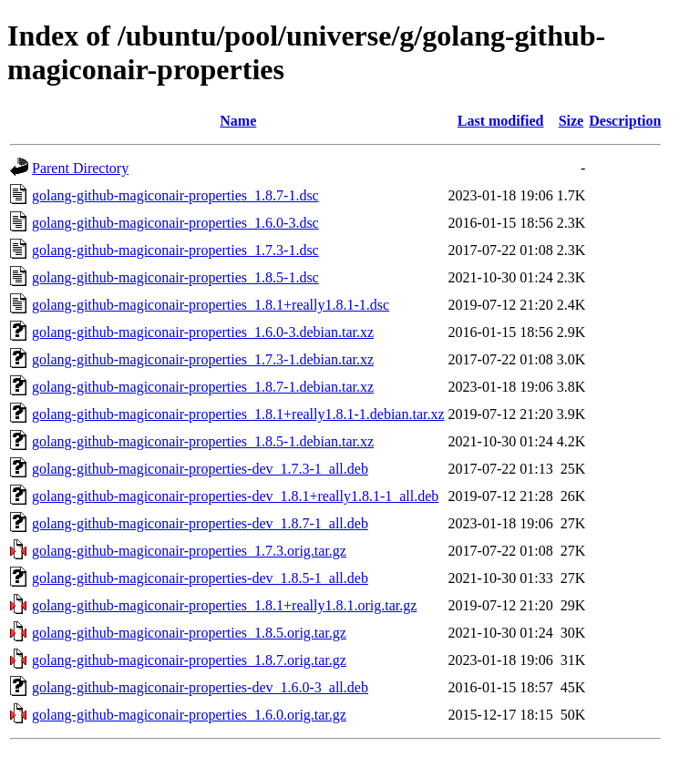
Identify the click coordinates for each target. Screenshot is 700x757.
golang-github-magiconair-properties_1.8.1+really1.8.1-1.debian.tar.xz (238, 414)
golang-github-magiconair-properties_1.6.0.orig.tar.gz (189, 715)
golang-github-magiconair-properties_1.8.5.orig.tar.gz (189, 633)
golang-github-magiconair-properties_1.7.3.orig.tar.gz (189, 551)
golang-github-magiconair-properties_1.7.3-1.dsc (175, 250)
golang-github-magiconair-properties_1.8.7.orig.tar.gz (189, 660)
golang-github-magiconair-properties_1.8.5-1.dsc (175, 277)
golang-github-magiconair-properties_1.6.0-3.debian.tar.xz (203, 332)
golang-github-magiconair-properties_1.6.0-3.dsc (175, 223)
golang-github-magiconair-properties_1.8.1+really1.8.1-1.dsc (211, 305)
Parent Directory (80, 168)
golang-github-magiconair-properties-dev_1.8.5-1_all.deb (200, 578)
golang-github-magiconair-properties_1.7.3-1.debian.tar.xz (203, 359)
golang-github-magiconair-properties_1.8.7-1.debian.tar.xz (203, 387)
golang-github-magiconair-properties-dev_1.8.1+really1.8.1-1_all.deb (235, 496)
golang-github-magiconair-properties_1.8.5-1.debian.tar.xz (203, 441)
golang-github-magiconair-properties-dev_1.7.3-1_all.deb (200, 469)
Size (571, 121)
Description (625, 121)
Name (238, 121)
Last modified (501, 121)
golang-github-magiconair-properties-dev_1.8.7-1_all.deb (200, 523)
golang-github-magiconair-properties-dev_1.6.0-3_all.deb (200, 687)
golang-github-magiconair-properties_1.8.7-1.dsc (175, 195)
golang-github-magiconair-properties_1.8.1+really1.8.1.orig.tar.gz (224, 605)
